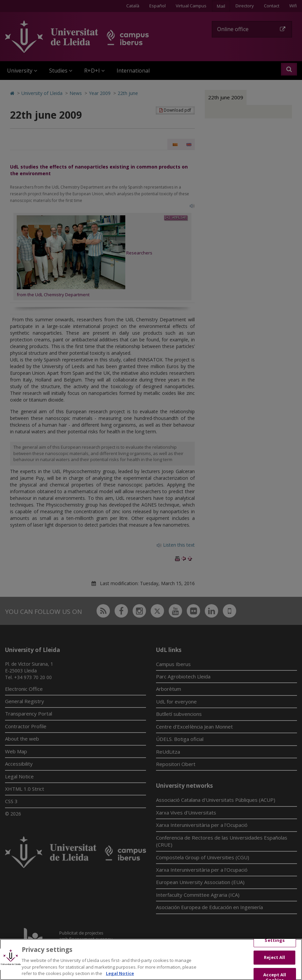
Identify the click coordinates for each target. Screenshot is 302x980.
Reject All (274, 963)
